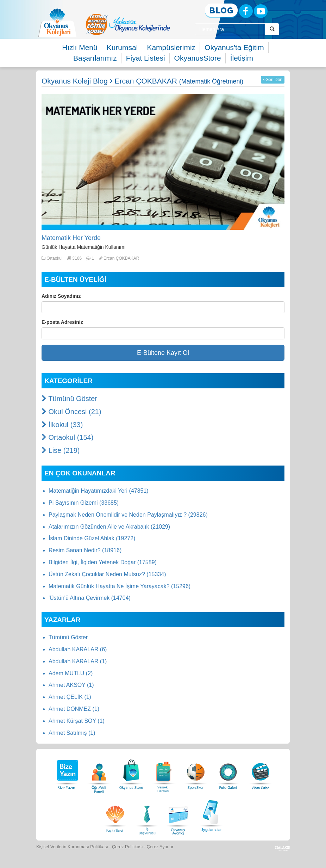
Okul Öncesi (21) (71, 412)
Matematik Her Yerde (71, 238)
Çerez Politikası (127, 847)
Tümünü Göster (69, 399)
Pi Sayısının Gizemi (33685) (84, 503)
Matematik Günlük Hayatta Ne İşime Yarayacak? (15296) (120, 586)
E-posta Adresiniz (62, 322)
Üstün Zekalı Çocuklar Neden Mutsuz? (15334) (107, 574)
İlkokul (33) (62, 425)
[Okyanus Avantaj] (178, 815)
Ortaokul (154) (67, 437)
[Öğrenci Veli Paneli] (99, 773)
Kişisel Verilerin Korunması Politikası (72, 847)
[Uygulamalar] (211, 815)
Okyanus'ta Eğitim (234, 47)
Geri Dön (273, 80)
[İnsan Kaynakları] (147, 815)
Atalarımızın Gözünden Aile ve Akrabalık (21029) (109, 527)
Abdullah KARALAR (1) (78, 661)
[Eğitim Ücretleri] (115, 815)
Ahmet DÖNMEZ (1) (74, 709)
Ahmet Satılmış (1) (72, 733)
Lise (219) (61, 450)
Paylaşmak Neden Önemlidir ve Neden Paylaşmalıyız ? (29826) (128, 515)
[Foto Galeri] (228, 773)
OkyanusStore (198, 58)
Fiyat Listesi (146, 58)
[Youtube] (261, 11)
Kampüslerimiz (171, 47)
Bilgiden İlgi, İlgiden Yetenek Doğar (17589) (103, 562)
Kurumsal (122, 47)
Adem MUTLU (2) (71, 673)
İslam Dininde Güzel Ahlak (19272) (92, 538)
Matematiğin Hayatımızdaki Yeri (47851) (99, 491)
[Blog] (221, 11)
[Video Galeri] (261, 773)
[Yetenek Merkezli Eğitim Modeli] (128, 24)
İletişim (242, 58)
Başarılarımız (95, 58)
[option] (128, 24)
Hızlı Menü (80, 47)
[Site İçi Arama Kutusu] (230, 29)
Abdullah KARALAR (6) (78, 649)
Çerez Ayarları (161, 847)
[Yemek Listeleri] (164, 773)
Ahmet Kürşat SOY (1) (77, 721)
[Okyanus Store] (131, 773)
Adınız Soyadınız (61, 296)
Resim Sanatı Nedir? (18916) (85, 550)
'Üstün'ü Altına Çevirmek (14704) (90, 598)
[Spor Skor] (196, 773)
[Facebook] (246, 11)
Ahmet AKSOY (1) (71, 685)
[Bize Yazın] (67, 773)
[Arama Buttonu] (272, 29)
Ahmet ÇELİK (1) (70, 697)
